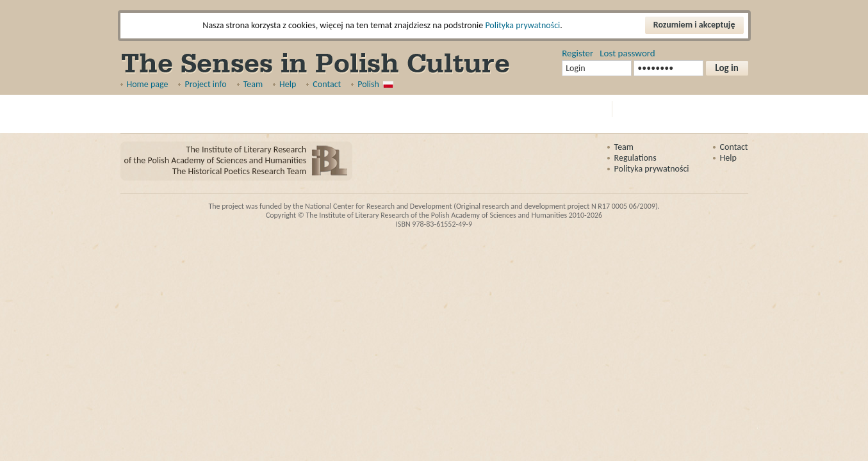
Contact (327, 84)
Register (577, 53)
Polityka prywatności (522, 25)
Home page (148, 84)
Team (253, 84)
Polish (368, 84)
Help (288, 84)
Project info (205, 84)
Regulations (635, 158)
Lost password (627, 53)
